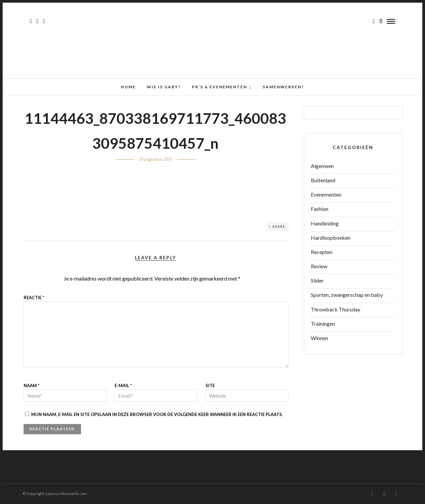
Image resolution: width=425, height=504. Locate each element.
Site (210, 385)
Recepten (322, 252)
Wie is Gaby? (164, 87)
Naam (32, 385)
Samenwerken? (283, 87)
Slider (317, 280)
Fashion (320, 209)
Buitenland (323, 180)
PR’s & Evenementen (219, 87)
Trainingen (323, 324)
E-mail (123, 385)
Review (319, 266)
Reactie (34, 297)
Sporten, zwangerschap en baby (347, 295)
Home (128, 87)
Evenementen (326, 194)
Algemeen (322, 166)
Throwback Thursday (336, 309)
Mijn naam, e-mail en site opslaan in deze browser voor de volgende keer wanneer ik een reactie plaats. (157, 414)
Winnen (319, 338)
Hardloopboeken (331, 238)
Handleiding (325, 223)
